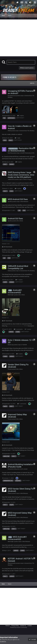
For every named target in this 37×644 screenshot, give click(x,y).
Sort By (32, 83)
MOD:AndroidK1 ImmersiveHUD (17, 538)
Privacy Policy (15, 626)
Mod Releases (25, 202)
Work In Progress (28, 179)
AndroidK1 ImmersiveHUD (15, 291)
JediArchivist (11, 179)
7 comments (22, 404)
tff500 (9, 131)
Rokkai (10, 271)
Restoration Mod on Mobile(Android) (21, 150)
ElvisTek (10, 153)
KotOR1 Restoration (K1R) (28, 153)
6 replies (19, 354)
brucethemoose (12, 96)
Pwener (10, 369)
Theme (8, 626)
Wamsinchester (12, 563)
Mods (22, 221)
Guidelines (3, 641)
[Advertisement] (18, 38)
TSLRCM (25, 345)
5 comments (18, 329)
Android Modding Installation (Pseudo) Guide (20, 466)
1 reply (18, 138)
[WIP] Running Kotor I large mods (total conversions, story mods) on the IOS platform (21, 175)
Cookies (30, 626)
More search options (27, 68)
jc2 (9, 469)
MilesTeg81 (11, 295)
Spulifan (10, 202)
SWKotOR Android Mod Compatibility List (18, 267)
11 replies (19, 280)
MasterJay (11, 345)
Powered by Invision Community (18, 627)
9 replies (19, 162)
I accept (32, 639)
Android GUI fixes (15, 219)
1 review (28, 329)
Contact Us (23, 626)
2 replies (21, 116)
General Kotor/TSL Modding (27, 131)
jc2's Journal (24, 469)
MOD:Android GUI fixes (18, 199)
